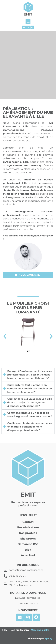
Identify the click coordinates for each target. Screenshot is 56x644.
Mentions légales (40, 630)
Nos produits (28, 533)
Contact (28, 522)
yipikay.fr (50, 639)
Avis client (28, 555)
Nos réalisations (28, 527)
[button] (28, 22)
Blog (28, 550)
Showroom (28, 539)
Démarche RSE (28, 544)
